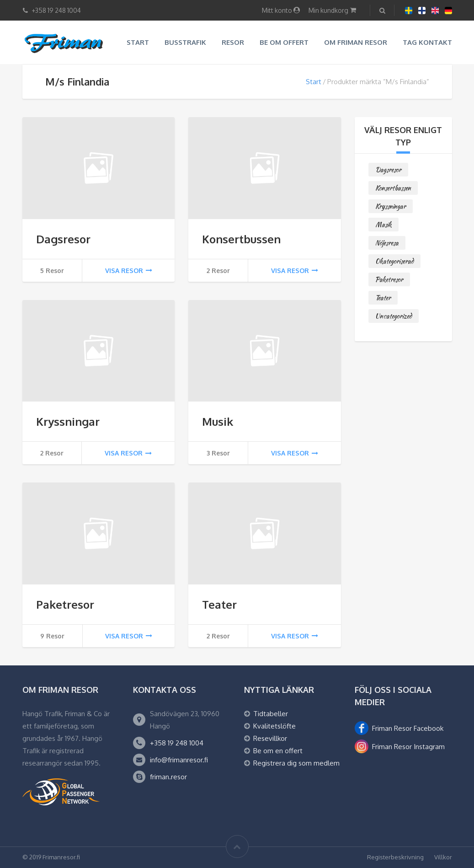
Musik (218, 421)
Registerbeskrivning (395, 857)
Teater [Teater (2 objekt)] (383, 298)
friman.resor (168, 777)
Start (138, 42)
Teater (219, 604)
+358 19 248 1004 (177, 743)
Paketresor (65, 604)
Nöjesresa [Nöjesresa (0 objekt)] (387, 243)
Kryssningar (68, 421)
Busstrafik (185, 42)
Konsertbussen (241, 239)
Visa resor (129, 271)
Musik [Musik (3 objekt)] (383, 225)
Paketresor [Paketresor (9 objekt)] (389, 279)
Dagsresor (63, 239)
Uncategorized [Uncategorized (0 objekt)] (394, 316)
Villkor (443, 857)
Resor (233, 42)
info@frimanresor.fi (179, 760)
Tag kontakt (427, 42)
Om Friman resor (356, 42)
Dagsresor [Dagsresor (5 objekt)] (388, 170)
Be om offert (284, 42)
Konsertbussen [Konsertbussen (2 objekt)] (393, 188)
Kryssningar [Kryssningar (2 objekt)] (391, 206)
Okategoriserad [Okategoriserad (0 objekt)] (394, 261)
